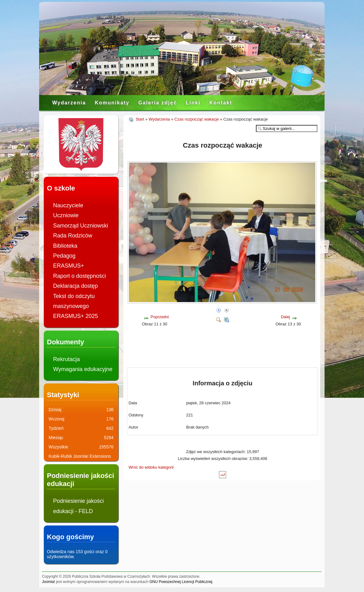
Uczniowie (66, 215)
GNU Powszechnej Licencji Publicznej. (181, 582)
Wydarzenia (69, 103)
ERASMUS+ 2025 (76, 316)
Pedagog (64, 256)
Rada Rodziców (73, 236)
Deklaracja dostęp (75, 286)
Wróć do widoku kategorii (151, 467)
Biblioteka (65, 246)
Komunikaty (112, 103)
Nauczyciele (68, 205)
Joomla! (48, 582)
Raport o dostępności (80, 276)
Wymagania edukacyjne (83, 369)
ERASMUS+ (69, 266)
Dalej (285, 317)
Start (140, 119)
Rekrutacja (66, 359)
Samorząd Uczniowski (81, 226)
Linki (193, 103)
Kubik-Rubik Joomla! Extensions (80, 456)
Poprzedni (160, 317)
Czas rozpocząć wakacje (197, 119)
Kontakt (221, 103)
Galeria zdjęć (158, 103)
